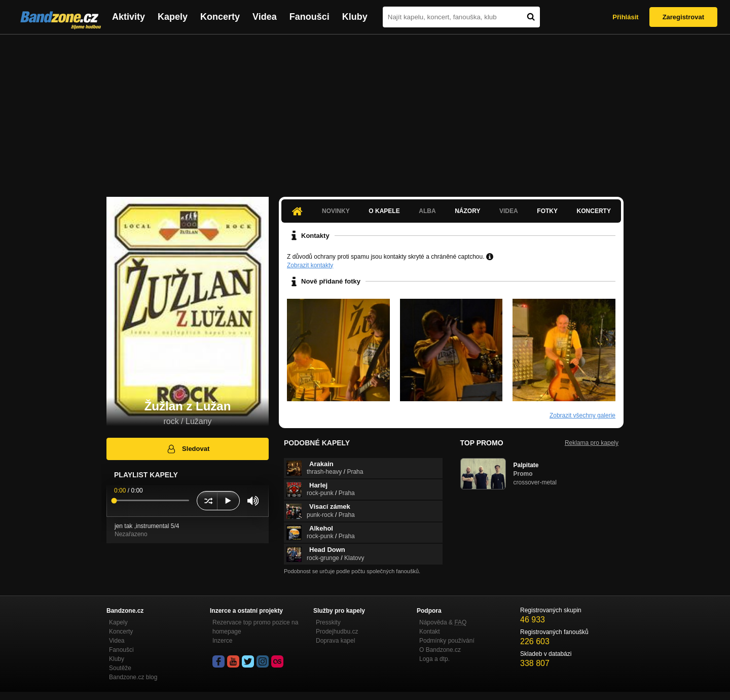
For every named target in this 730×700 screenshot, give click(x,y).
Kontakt (430, 632)
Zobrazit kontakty (310, 265)
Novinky (336, 211)
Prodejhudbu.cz (337, 632)
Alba (427, 211)
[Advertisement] (365, 111)
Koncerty (220, 17)
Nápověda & (443, 622)
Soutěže (120, 668)
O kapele (384, 211)
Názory (467, 211)
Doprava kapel (335, 641)
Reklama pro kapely (592, 443)
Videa (265, 17)
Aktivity (129, 17)
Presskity (328, 622)
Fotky (547, 211)
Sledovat (188, 449)
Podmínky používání (447, 641)
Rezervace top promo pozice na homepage (255, 627)
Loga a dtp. (434, 659)
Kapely (173, 17)
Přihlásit (625, 17)
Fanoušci (309, 17)
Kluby (355, 17)
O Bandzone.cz (440, 650)
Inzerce (222, 641)
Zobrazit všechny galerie (582, 415)
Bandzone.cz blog (133, 677)
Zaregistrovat (683, 17)
